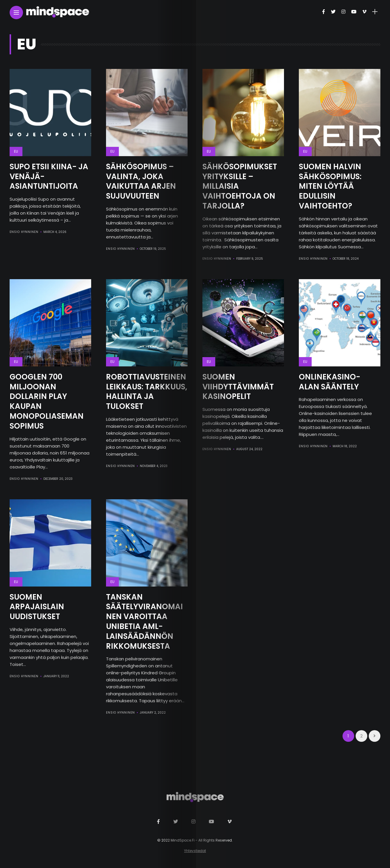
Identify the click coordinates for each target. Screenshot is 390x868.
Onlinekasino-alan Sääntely (330, 382)
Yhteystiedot (195, 851)
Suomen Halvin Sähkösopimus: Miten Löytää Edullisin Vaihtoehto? (330, 186)
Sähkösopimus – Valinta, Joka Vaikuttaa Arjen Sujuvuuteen (141, 181)
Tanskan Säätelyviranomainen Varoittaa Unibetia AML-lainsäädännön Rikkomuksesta (144, 622)
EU (16, 151)
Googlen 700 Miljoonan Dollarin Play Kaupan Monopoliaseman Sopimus (47, 401)
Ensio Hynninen (24, 232)
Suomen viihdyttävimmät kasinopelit (238, 387)
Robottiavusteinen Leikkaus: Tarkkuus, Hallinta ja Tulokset (147, 392)
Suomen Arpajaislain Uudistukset (37, 607)
